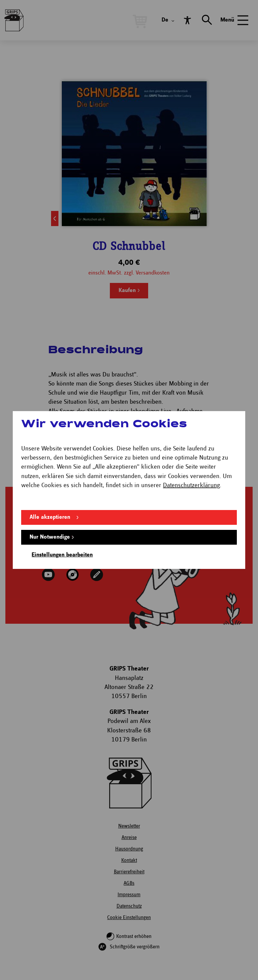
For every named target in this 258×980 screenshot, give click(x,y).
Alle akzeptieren (50, 517)
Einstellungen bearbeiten (62, 555)
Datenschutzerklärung (191, 485)
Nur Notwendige (50, 537)
